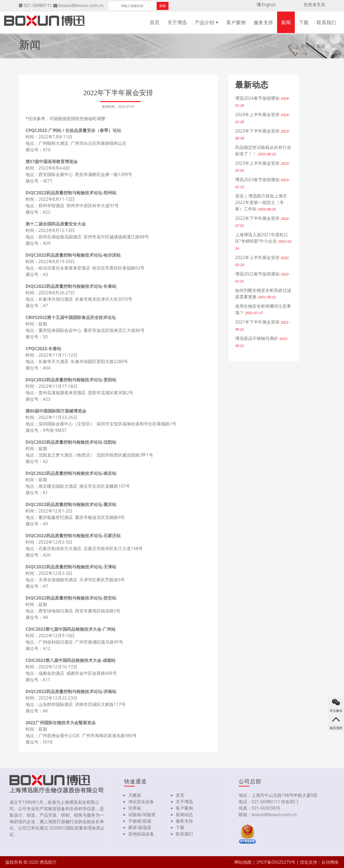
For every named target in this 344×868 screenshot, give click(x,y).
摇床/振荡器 (140, 827)
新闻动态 (184, 815)
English (269, 5)
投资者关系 (314, 5)
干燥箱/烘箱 (140, 821)
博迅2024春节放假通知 (257, 98)
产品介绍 (205, 22)
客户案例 (236, 22)
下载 (304, 22)
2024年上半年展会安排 (257, 114)
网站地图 (243, 862)
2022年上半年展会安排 (257, 257)
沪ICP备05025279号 (276, 862)
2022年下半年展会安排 (257, 218)
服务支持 (263, 22)
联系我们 (326, 22)
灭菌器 (135, 795)
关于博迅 (177, 22)
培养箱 (135, 808)
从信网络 (330, 862)
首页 (155, 22)
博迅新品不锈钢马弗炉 (257, 338)
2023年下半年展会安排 (257, 131)
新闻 (286, 22)
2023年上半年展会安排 (257, 163)
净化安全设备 (141, 802)
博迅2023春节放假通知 (257, 180)
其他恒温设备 (141, 834)
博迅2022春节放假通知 (257, 274)
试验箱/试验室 (142, 815)
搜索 (163, 6)
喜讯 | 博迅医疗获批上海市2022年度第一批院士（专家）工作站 (261, 202)
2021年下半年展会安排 (257, 322)
